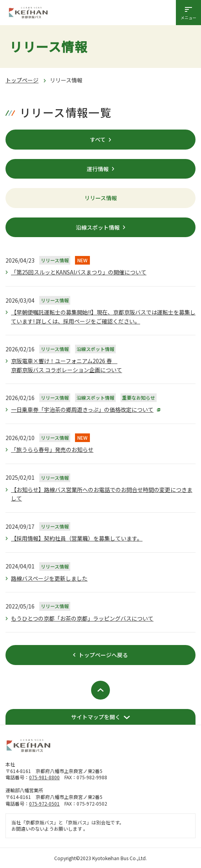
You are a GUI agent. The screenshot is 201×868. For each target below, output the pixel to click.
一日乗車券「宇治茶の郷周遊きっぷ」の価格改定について (82, 409)
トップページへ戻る (103, 655)
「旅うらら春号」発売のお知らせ (52, 450)
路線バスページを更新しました (49, 578)
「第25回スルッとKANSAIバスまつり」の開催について (79, 272)
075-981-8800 (44, 777)
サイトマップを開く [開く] (96, 717)
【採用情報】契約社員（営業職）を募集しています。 (77, 538)
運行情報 (98, 169)
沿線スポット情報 (98, 227)
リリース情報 (101, 198)
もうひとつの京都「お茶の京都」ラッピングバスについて (82, 618)
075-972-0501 (44, 803)
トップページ (22, 80)
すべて (98, 139)
